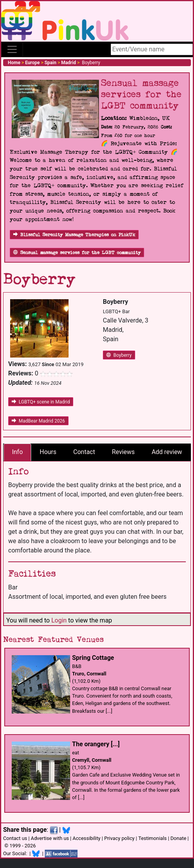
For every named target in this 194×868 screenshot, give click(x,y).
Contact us (15, 838)
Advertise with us (50, 838)
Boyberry (119, 355)
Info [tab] (18, 452)
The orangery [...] (96, 744)
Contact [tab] (84, 452)
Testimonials (153, 838)
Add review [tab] (167, 452)
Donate (178, 838)
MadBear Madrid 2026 (38, 421)
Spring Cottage (93, 658)
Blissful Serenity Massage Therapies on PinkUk (74, 235)
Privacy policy (119, 838)
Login (59, 620)
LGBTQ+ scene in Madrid (41, 402)
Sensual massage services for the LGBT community (77, 253)
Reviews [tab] (123, 452)
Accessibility (86, 838)
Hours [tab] (48, 452)
